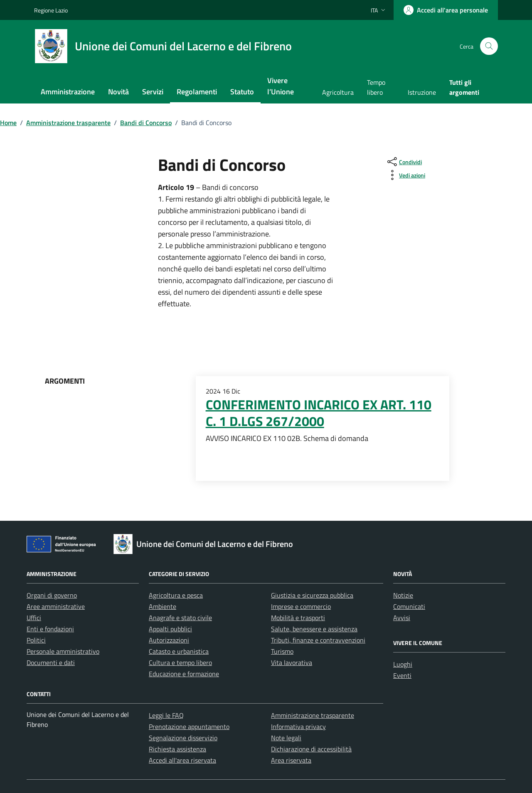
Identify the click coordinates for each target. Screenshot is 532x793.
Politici (36, 640)
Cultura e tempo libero (180, 662)
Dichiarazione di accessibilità (311, 749)
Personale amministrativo (63, 651)
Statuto (242, 92)
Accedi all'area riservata (182, 760)
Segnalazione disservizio (183, 738)
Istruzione (422, 92)
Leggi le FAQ (166, 715)
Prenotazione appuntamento (189, 727)
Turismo (282, 651)
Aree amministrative (56, 606)
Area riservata (291, 760)
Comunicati (409, 606)
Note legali (286, 738)
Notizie (403, 595)
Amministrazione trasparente (313, 715)
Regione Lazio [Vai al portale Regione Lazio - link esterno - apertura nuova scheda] (51, 10)
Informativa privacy (298, 727)
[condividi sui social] (404, 162)
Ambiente (163, 606)
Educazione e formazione (184, 674)
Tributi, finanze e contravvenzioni (318, 640)
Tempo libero (376, 87)
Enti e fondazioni (50, 629)
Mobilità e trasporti (298, 618)
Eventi (402, 675)
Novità (118, 92)
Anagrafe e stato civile (180, 618)
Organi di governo (52, 595)
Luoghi (403, 664)
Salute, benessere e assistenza (314, 629)
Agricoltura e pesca (176, 595)
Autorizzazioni (169, 640)
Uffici (34, 618)
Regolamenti (197, 92)
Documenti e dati (51, 662)
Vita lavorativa (292, 662)
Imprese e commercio (301, 606)
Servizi (153, 92)
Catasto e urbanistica (179, 651)
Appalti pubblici (170, 629)
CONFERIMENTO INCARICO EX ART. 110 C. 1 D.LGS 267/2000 (319, 413)
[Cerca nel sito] (489, 46)
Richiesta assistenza (177, 749)
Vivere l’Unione (281, 86)
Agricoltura (338, 92)
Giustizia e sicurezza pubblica (312, 595)
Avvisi (402, 618)
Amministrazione (68, 92)
